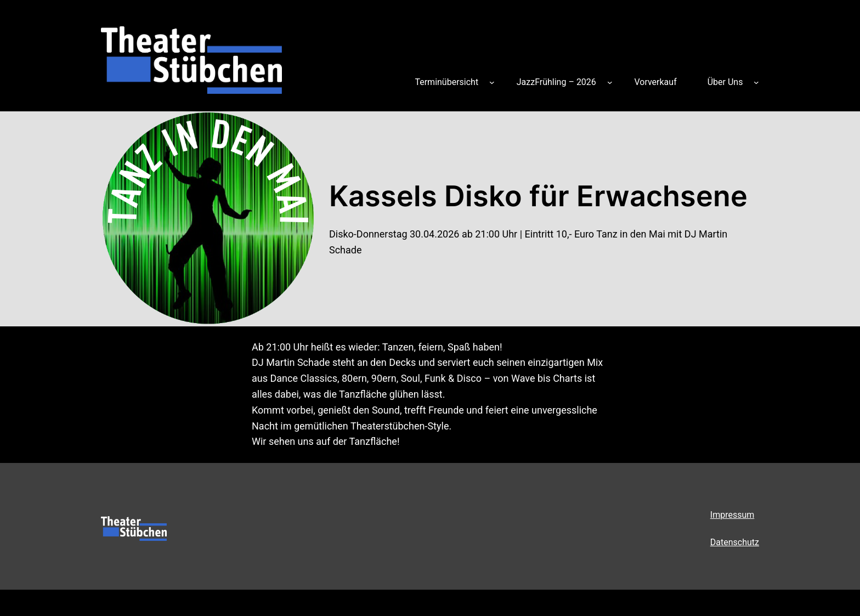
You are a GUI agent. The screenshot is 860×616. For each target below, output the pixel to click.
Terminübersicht (446, 82)
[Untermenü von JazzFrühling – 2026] (610, 82)
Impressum (732, 515)
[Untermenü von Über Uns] (756, 82)
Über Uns (725, 82)
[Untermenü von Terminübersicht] (492, 82)
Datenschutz (735, 542)
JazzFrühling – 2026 (556, 82)
